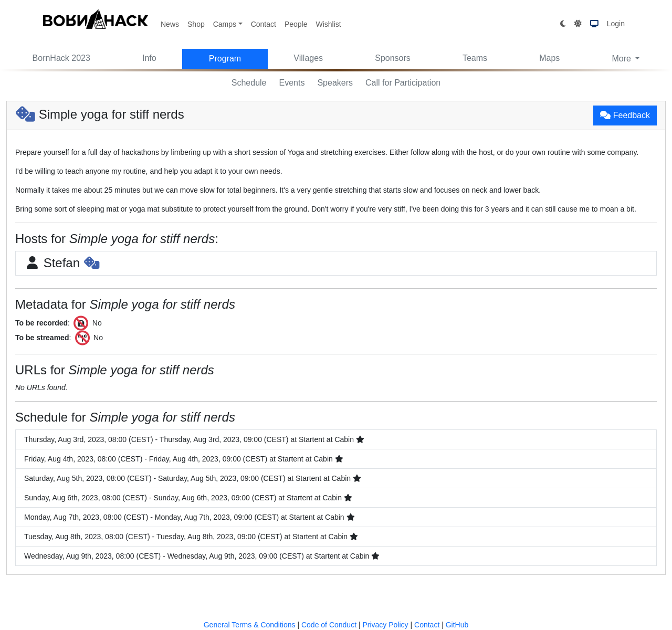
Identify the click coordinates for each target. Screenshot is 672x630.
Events (292, 83)
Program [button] (225, 59)
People (296, 24)
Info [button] (149, 58)
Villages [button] (308, 58)
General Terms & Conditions (250, 625)
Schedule (249, 83)
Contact (264, 24)
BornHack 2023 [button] (61, 58)
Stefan (62, 263)
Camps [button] (225, 24)
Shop (196, 24)
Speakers (335, 83)
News (170, 24)
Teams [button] (475, 58)
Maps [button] (549, 58)
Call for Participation (403, 83)
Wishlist (328, 24)
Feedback (625, 115)
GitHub (457, 625)
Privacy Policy (385, 625)
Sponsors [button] (393, 58)
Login (616, 24)
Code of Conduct (329, 625)
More (622, 59)
